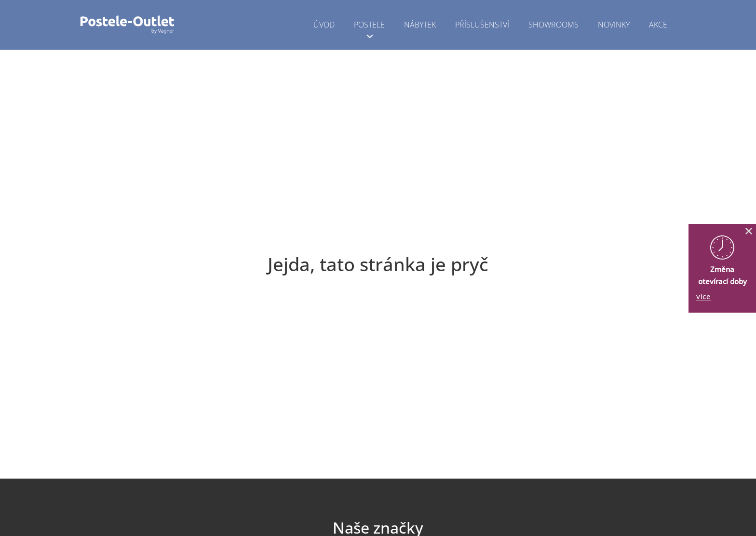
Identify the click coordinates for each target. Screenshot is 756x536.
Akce (658, 25)
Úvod (324, 25)
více (703, 296)
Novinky (614, 25)
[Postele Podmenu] (370, 36)
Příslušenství (482, 25)
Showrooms (553, 25)
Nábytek (420, 25)
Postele (369, 25)
